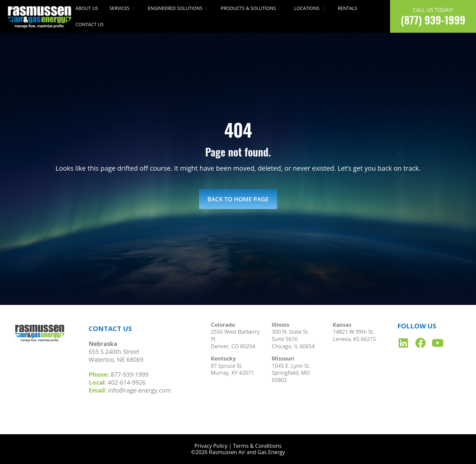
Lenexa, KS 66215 (354, 339)
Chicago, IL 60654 (293, 346)
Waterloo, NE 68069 (116, 359)
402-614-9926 (127, 382)
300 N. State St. (290, 332)
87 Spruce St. (227, 366)
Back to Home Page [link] (238, 199)
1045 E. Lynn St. (291, 366)
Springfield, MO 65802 (291, 376)
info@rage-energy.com (139, 390)
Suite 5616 (285, 339)
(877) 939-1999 (433, 20)
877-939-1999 (130, 374)
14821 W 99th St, (354, 332)
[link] (40, 16)
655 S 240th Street (114, 352)
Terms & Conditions (257, 446)
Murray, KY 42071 (233, 373)
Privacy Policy (211, 446)
